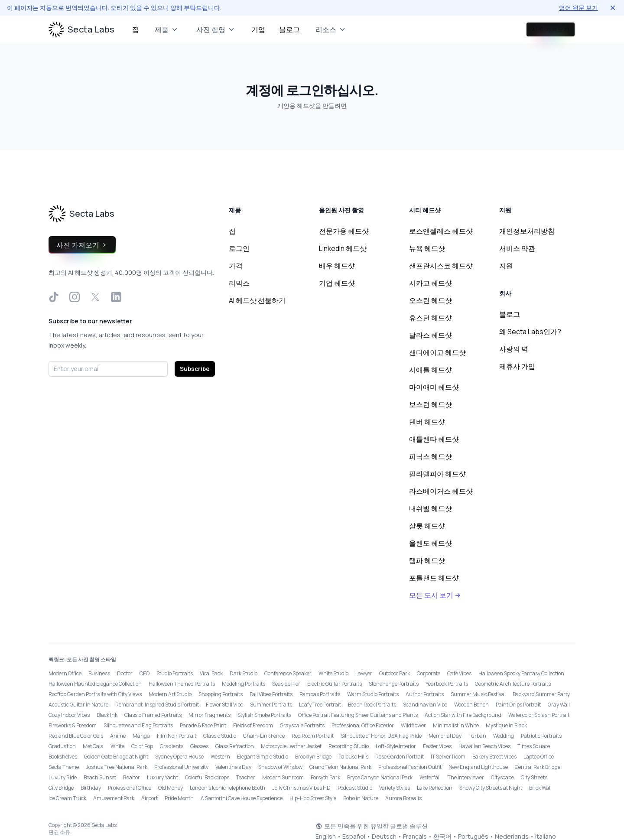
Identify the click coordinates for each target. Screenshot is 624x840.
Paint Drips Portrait (518, 705)
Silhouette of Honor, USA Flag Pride (381, 736)
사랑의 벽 (514, 349)
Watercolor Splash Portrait (539, 715)
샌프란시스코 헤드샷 (441, 266)
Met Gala (93, 746)
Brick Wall (540, 788)
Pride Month (179, 798)
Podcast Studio (355, 788)
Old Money (171, 788)
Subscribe (195, 369)
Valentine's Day (233, 767)
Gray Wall (559, 705)
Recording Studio (349, 746)
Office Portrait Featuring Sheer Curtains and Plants (358, 715)
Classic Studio (220, 736)
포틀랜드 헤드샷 (434, 578)
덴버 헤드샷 (427, 422)
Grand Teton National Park (340, 767)
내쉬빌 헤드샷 (431, 508)
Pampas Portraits (320, 694)
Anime (118, 736)
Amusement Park (114, 798)
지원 (506, 266)
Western (220, 757)
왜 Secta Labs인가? (530, 332)
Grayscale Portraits (302, 725)
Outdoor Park (395, 673)
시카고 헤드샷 (431, 283)
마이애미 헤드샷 (434, 387)
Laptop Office (539, 757)
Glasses (199, 746)
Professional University (181, 767)
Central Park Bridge (538, 767)
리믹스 (239, 283)
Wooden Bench (471, 705)
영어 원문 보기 (578, 8)
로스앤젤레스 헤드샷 (441, 231)
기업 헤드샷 (337, 283)
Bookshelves (63, 757)
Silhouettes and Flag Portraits (138, 725)
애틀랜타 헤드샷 (434, 439)
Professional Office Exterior (363, 725)
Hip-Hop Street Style (313, 798)
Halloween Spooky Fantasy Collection (521, 673)
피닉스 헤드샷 (431, 456)
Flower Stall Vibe (224, 705)
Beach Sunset (100, 777)
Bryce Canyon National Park (380, 777)
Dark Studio (244, 673)
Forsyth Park (325, 777)
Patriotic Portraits (541, 736)
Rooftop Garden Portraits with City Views (95, 694)
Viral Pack (211, 673)
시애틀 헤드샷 (431, 370)
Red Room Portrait (313, 736)
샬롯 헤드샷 (427, 526)
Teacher (246, 777)
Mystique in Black (506, 725)
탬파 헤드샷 (427, 560)
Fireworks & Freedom (73, 725)
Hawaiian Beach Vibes (484, 746)
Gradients (172, 746)
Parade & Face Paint (203, 725)
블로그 (289, 29)
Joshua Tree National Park (117, 767)
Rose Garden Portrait (400, 757)
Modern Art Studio (170, 694)
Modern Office (65, 673)
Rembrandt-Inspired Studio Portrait (157, 705)
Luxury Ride (63, 777)
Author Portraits (425, 694)
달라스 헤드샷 (431, 335)
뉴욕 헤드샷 (427, 248)
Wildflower (413, 725)
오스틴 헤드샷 (431, 300)
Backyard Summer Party (541, 694)
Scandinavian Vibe (425, 705)
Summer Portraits (271, 705)
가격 (236, 266)
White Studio (333, 673)
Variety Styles (395, 788)
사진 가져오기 (540, 29)
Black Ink (107, 715)
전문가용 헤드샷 (344, 231)
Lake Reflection (435, 788)
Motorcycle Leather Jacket (291, 746)
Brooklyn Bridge (313, 757)
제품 (167, 29)
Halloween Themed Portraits (182, 684)
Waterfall (430, 777)
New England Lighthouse (478, 767)
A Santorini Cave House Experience (242, 798)
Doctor (125, 673)
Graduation (62, 746)
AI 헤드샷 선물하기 (257, 300)
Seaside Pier (286, 684)
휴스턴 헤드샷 (431, 318)
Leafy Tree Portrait (320, 705)
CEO (145, 673)
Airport (149, 798)
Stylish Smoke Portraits (264, 715)
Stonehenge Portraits (394, 684)
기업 (258, 29)
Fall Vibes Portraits (271, 694)
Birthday (91, 788)
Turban (477, 736)
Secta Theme (64, 767)
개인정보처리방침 (527, 231)
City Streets (534, 777)
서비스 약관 (517, 248)
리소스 (331, 29)
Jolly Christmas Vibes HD (301, 788)
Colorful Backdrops (207, 777)
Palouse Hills (353, 757)
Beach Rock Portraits (372, 705)
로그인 (483, 29)
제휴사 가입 (517, 366)
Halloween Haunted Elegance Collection (95, 684)
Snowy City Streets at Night (491, 788)
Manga (141, 736)
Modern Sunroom (283, 777)
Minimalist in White (456, 725)
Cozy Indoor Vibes (69, 715)
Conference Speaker (288, 673)
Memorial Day (445, 736)
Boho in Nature (361, 798)
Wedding (504, 736)
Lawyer (364, 673)
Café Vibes (459, 673)
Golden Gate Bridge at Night (116, 757)
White (117, 746)
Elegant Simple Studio (263, 757)
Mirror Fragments (210, 715)
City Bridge (61, 788)
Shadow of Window (280, 767)
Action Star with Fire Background (463, 715)
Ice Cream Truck (67, 798)
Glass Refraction (235, 746)
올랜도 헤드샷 (431, 543)
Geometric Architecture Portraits (513, 684)
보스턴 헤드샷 (431, 404)
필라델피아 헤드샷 (437, 474)
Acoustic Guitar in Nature (78, 705)
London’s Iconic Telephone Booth (227, 788)
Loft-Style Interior (396, 746)
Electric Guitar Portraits (335, 684)
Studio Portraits (175, 673)
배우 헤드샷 (337, 266)
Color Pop (142, 746)
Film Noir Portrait (177, 736)
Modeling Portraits (244, 684)
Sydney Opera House (179, 757)
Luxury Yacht (162, 777)
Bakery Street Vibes (494, 757)
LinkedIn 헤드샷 (343, 248)
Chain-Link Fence (264, 736)
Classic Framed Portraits (153, 715)
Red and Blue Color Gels (76, 736)
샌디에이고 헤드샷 (437, 352)
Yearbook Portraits (447, 684)
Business (99, 673)
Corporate (429, 673)
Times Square (534, 746)
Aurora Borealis (403, 798)
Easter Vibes (437, 746)
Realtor (132, 777)
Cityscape (502, 777)
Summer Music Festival (478, 694)
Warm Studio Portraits (373, 694)
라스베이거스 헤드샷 (441, 491)
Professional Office (130, 788)
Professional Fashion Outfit (410, 767)
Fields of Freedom (253, 725)
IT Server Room (448, 757)
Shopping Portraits (221, 694)
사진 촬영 (216, 29)
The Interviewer (466, 777)
